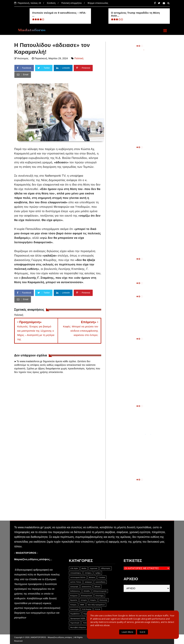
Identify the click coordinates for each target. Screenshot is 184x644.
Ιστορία (84, 600)
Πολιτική (79, 58)
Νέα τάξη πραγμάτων (96, 605)
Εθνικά (97, 587)
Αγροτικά (94, 568)
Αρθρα (98, 573)
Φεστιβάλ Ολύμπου (78, 627)
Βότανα (92, 577)
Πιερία (86, 614)
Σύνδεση (51, 3)
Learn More (127, 632)
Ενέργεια (74, 596)
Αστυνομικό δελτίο (78, 577)
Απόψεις (88, 573)
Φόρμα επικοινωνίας (98, 3)
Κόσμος (73, 605)
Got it (142, 632)
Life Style (74, 568)
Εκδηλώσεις (75, 591)
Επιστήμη (100, 596)
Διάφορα (88, 582)
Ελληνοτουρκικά (100, 591)
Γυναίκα (102, 577)
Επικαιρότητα (87, 596)
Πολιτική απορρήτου (72, 3)
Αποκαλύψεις (76, 573)
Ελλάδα (87, 591)
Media (84, 568)
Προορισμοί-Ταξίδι (78, 618)
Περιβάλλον (75, 614)
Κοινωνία (103, 600)
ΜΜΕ (82, 605)
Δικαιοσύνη (86, 587)
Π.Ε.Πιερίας (87, 609)
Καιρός (93, 600)
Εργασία (74, 600)
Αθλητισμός (106, 568)
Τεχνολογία (75, 623)
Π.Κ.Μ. (98, 609)
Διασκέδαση (100, 582)
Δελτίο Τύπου (76, 582)
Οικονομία (74, 609)
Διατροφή (74, 587)
